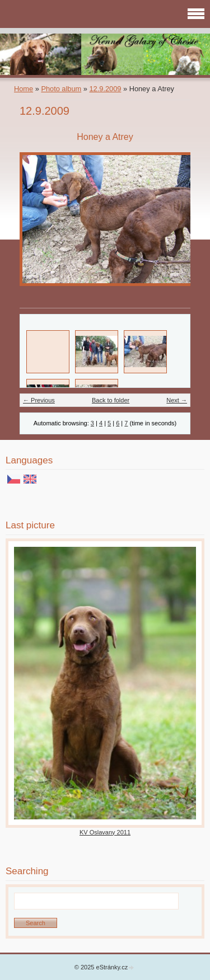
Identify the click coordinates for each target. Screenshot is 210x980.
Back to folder (111, 400)
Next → (177, 400)
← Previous (39, 400)
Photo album (61, 89)
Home (24, 89)
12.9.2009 (105, 89)
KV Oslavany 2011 (105, 832)
